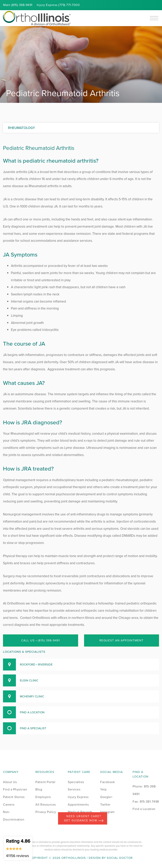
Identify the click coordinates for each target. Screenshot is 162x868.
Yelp (103, 789)
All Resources (46, 805)
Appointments (78, 805)
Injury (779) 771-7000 (58, 5)
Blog (39, 789)
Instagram (107, 812)
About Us (10, 782)
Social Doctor (120, 858)
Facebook (107, 782)
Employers (43, 797)
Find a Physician (15, 789)
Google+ (106, 797)
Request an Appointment (121, 640)
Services (74, 789)
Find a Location (144, 809)
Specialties (76, 782)
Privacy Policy (46, 812)
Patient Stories (14, 797)
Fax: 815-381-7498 (146, 802)
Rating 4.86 (18, 848)
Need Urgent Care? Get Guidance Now (84, 818)
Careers (9, 805)
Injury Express (78, 797)
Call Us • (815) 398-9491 (41, 640)
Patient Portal (45, 782)
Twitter (105, 805)
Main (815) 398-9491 (18, 5)
